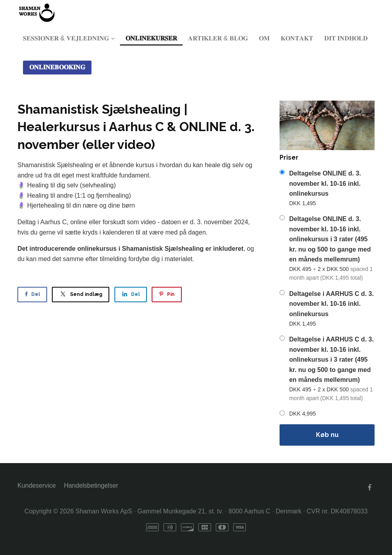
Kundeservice (37, 485)
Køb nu (327, 435)
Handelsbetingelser (91, 485)
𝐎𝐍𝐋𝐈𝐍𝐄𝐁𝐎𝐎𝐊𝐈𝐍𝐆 (57, 67)
